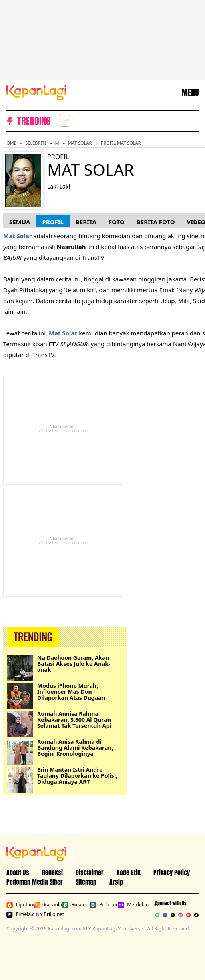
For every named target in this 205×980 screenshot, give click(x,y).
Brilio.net (46, 914)
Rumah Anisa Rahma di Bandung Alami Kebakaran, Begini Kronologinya (75, 748)
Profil (53, 222)
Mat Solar (80, 143)
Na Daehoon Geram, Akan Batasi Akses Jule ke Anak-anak (74, 664)
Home (10, 143)
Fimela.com (19, 914)
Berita (86, 222)
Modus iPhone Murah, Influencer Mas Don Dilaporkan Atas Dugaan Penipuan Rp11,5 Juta (71, 692)
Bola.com (102, 905)
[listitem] (65, 121)
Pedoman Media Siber (35, 882)
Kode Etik (129, 872)
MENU (190, 93)
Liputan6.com (19, 905)
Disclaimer (90, 872)
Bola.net (74, 905)
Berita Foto (156, 222)
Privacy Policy (172, 872)
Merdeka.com (130, 905)
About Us (18, 872)
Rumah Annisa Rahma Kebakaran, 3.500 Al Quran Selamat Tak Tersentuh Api (74, 720)
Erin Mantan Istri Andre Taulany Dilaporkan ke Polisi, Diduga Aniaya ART (77, 776)
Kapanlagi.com (46, 905)
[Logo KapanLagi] (36, 92)
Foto (117, 222)
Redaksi (52, 872)
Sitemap (86, 882)
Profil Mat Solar (121, 143)
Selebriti (36, 143)
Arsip (116, 882)
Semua (20, 222)
